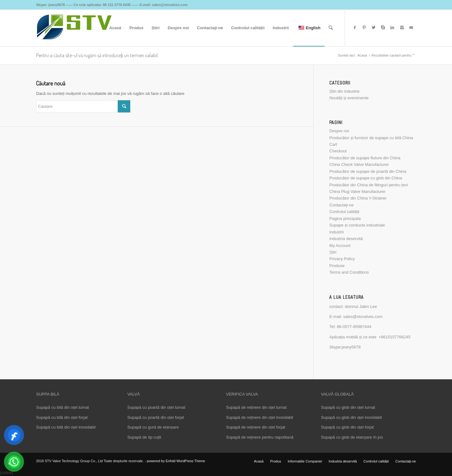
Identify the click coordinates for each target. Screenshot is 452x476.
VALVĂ (133, 394)
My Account (340, 246)
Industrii (336, 232)
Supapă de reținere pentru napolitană (260, 437)
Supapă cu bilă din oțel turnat (62, 407)
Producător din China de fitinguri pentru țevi (369, 185)
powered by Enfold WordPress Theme (176, 461)
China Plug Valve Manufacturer (357, 191)
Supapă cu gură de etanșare (153, 427)
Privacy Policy (342, 259)
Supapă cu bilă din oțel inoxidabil (66, 427)
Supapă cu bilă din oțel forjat (62, 417)
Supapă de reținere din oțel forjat (256, 427)
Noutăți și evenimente (349, 98)
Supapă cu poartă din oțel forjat (156, 417)
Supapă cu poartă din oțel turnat (156, 407)
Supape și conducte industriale (357, 225)
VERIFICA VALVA (242, 394)
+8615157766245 (395, 337)
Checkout (338, 151)
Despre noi (339, 131)
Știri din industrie (344, 91)
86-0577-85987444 (354, 327)
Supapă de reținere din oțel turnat (256, 407)
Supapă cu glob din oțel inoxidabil (351, 417)
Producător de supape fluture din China (365, 158)
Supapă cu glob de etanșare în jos (352, 437)
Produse (337, 266)
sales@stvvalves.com (363, 317)
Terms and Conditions (349, 272)
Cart (333, 144)
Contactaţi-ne (341, 205)
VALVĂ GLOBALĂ (337, 394)
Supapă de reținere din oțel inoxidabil (260, 417)
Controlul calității (344, 212)
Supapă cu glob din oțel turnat (348, 407)
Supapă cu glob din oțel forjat (347, 427)
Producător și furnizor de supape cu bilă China (371, 138)
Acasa (362, 55)
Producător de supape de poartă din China (368, 171)
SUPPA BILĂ (48, 394)
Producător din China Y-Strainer (358, 198)
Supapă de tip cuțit (144, 437)
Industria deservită (346, 239)
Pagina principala (345, 219)
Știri (333, 252)
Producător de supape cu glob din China (366, 178)
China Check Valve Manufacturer (359, 164)
